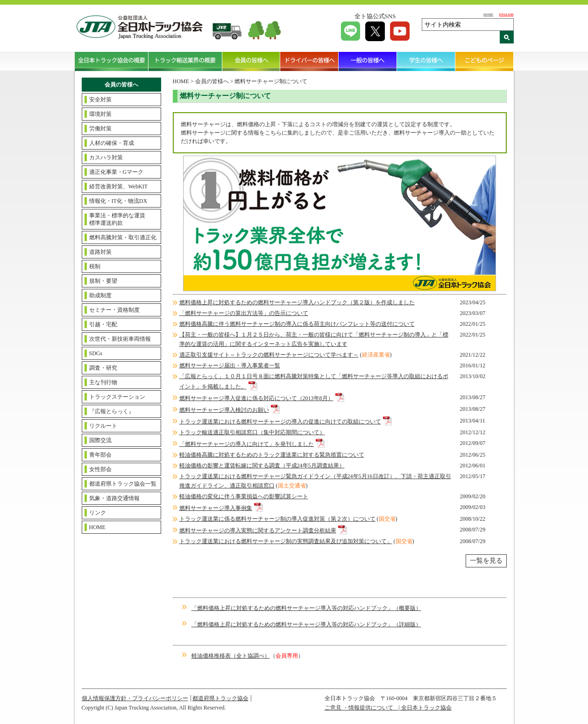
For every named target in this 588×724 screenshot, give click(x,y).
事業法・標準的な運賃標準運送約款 (117, 219)
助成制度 (100, 295)
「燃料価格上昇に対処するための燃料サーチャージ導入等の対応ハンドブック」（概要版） (306, 608)
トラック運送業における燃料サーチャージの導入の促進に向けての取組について (280, 422)
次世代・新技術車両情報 (120, 339)
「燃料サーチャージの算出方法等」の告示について (244, 313)
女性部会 (100, 469)
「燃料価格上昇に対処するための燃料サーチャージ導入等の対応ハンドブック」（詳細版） (306, 624)
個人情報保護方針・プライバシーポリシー (135, 698)
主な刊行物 (103, 382)
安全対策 (100, 100)
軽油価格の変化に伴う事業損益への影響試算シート (244, 496)
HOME (488, 14)
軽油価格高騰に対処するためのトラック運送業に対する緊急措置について (272, 455)
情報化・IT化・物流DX (118, 201)
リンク (98, 513)
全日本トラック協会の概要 (112, 61)
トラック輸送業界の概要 (185, 61)
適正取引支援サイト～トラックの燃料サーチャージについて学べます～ (269, 355)
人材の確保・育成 (112, 143)
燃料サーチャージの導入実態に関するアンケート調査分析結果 (258, 530)
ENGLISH (507, 14)
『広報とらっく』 (112, 411)
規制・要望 (103, 281)
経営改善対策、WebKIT (119, 186)
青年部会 (100, 455)
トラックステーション (117, 397)
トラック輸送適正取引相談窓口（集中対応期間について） (252, 432)
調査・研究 (103, 368)
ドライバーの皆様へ (309, 61)
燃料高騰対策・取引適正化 (123, 237)
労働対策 (100, 129)
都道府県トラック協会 (220, 698)
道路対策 (100, 252)
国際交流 (100, 440)
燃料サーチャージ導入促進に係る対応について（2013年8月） (256, 398)
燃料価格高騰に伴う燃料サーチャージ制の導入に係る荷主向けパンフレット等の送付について (297, 324)
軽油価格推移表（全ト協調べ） (231, 656)
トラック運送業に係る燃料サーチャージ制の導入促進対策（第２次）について (277, 519)
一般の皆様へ (368, 61)
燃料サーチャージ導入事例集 (216, 508)
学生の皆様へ (426, 61)
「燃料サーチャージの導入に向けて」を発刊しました (247, 444)
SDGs (96, 353)
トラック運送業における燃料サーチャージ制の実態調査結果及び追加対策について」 (286, 541)
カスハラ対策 (106, 158)
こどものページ (485, 61)
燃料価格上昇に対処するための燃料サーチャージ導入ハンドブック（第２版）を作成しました (297, 302)
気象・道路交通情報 (114, 498)
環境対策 (100, 114)
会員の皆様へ (251, 61)
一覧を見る (486, 561)
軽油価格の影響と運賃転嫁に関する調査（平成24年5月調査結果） (262, 466)
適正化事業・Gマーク (117, 172)
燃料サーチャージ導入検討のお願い (224, 410)
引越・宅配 (103, 324)
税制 (95, 266)
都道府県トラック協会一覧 (123, 484)
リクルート (103, 426)
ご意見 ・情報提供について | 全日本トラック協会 (388, 708)
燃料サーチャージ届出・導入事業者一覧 (230, 366)
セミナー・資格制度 (114, 310)
